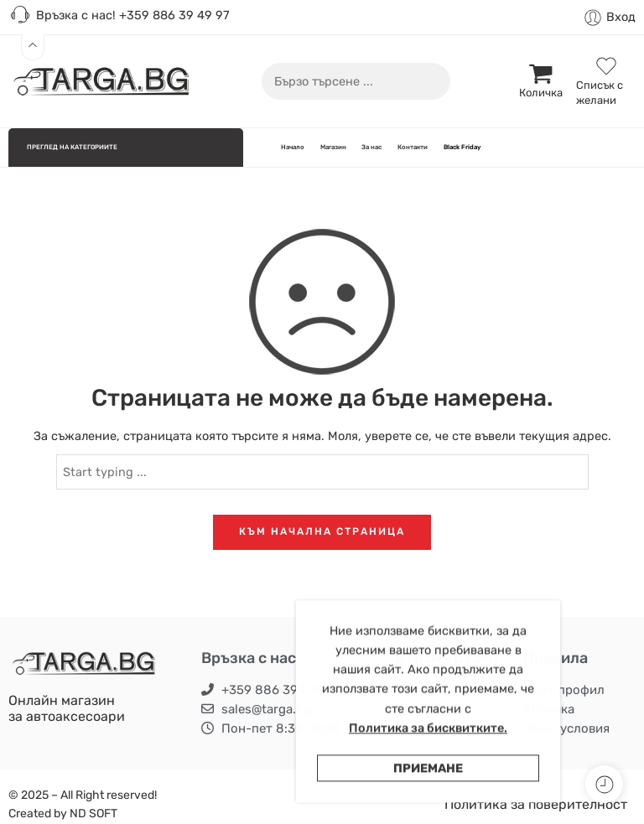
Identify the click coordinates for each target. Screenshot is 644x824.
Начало (293, 147)
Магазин (333, 147)
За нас (371, 147)
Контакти (413, 147)
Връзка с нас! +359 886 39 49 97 (119, 16)
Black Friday (462, 147)
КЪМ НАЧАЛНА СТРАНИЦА (322, 531)
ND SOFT (93, 814)
